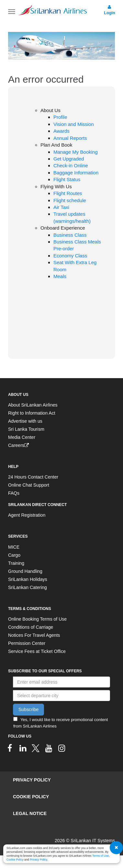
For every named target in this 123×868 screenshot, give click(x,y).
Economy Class (70, 256)
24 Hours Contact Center (33, 477)
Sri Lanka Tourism (26, 429)
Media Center (22, 437)
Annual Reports (70, 138)
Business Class (70, 235)
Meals (60, 276)
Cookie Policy (31, 797)
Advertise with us (25, 421)
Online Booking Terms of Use (37, 619)
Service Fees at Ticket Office (37, 651)
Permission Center (27, 643)
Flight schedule (70, 200)
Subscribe (28, 709)
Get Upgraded (69, 159)
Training (16, 563)
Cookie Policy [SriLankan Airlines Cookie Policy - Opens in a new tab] (15, 860)
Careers (18, 445)
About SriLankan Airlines (33, 405)
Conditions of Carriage (31, 627)
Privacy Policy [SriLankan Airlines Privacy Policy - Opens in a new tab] (38, 860)
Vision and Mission (74, 124)
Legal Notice (30, 813)
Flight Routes (68, 193)
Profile (60, 117)
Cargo (14, 555)
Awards (61, 131)
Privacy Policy (32, 780)
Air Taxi (61, 207)
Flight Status (67, 179)
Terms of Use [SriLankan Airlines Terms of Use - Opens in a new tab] (101, 856)
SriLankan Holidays (28, 579)
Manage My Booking (76, 152)
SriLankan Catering (28, 587)
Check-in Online (71, 165)
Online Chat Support (29, 485)
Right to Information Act (32, 413)
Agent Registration (27, 515)
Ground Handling (25, 571)
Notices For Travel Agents (34, 635)
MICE (14, 547)
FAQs (14, 493)
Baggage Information (76, 173)
